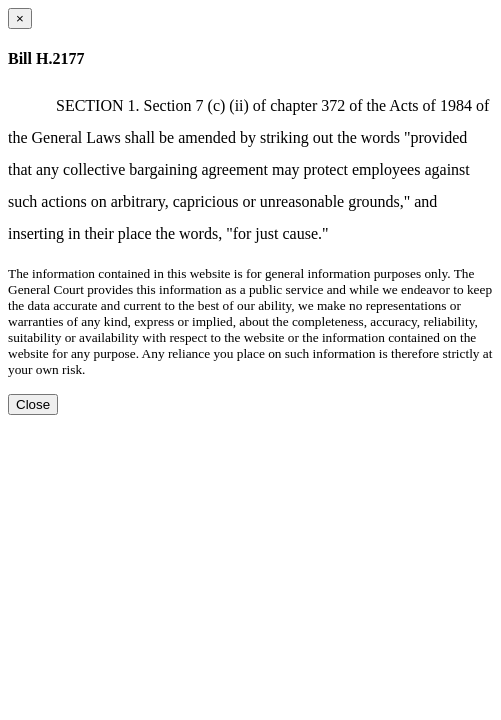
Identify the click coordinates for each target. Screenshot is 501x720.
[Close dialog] (20, 18)
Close (33, 404)
